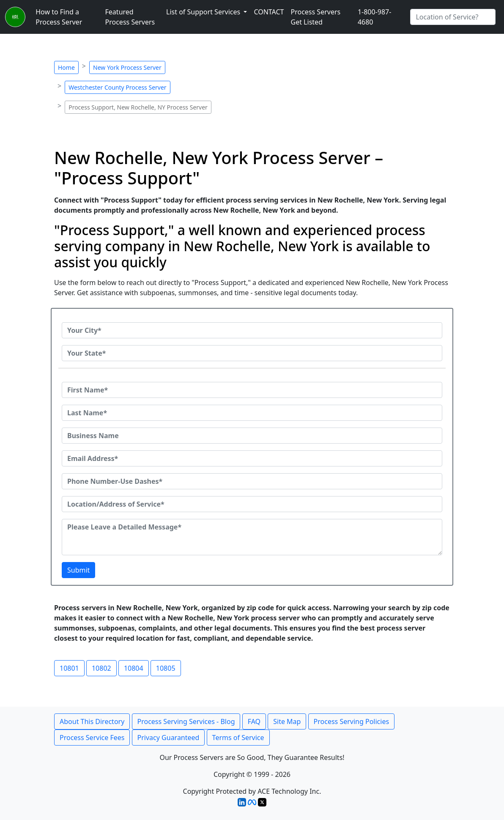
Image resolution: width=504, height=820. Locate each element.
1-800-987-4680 (375, 17)
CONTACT (269, 12)
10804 (134, 668)
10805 (166, 668)
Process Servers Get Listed (316, 17)
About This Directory (92, 721)
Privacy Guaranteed (168, 738)
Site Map (287, 721)
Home (66, 67)
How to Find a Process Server (59, 17)
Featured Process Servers (130, 17)
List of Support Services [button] (204, 12)
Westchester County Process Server (117, 87)
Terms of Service (238, 738)
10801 (69, 668)
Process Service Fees (92, 738)
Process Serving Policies (352, 721)
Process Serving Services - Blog (186, 721)
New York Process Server (127, 67)
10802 (101, 668)
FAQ (254, 721)
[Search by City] (453, 17)
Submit (78, 570)
